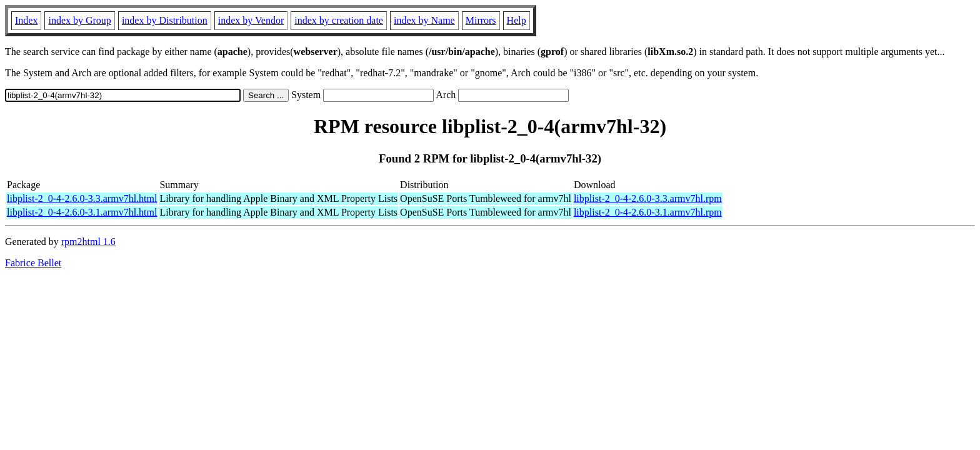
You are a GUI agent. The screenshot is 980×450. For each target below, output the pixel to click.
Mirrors (481, 20)
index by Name (424, 20)
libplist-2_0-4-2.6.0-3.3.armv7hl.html (82, 198)
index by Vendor (251, 20)
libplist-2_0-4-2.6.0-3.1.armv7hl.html (82, 212)
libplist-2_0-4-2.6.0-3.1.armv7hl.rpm (648, 212)
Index (26, 20)
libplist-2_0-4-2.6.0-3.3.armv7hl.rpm (648, 198)
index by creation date (339, 20)
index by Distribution (165, 20)
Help (517, 20)
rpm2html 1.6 (88, 242)
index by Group (79, 20)
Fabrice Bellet (33, 263)
